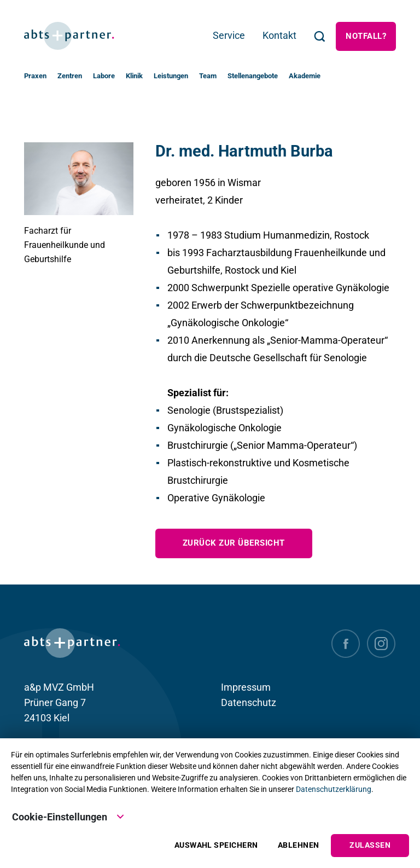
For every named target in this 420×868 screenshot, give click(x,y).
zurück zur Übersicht (234, 543)
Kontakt (279, 35)
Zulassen (370, 845)
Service (229, 35)
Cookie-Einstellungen (68, 816)
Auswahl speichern (216, 845)
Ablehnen (299, 845)
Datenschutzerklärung (334, 789)
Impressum (246, 687)
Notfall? (366, 36)
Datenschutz (249, 702)
